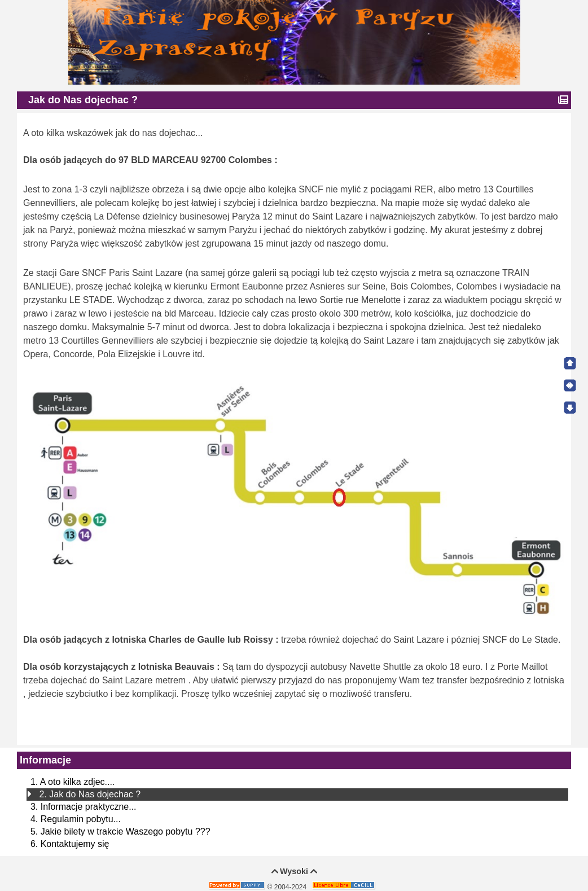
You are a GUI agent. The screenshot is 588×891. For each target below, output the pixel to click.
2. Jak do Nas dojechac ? (90, 794)
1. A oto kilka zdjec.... (73, 782)
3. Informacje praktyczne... (84, 807)
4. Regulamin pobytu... (76, 819)
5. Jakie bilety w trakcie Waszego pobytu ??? (120, 831)
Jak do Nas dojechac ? (84, 100)
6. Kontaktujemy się (70, 844)
